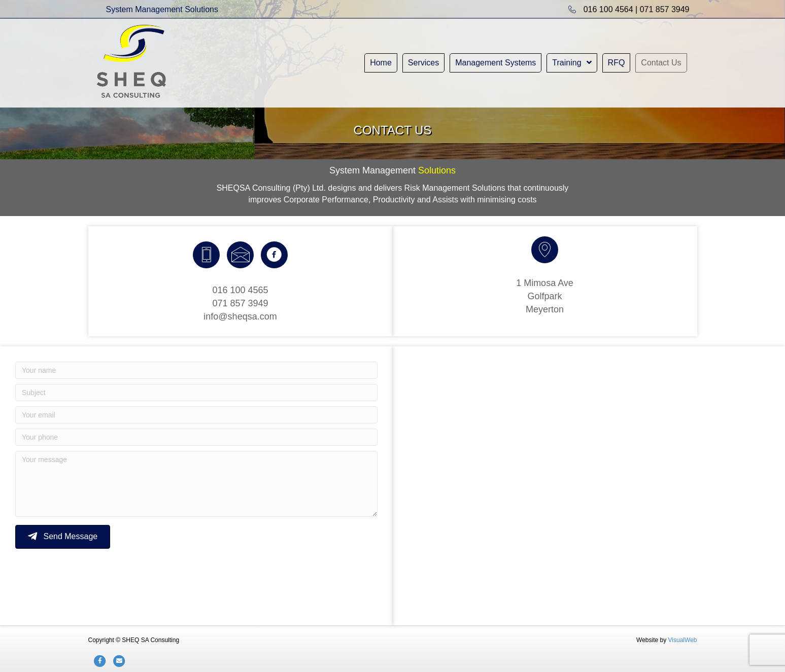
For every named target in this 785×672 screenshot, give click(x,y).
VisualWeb (683, 640)
